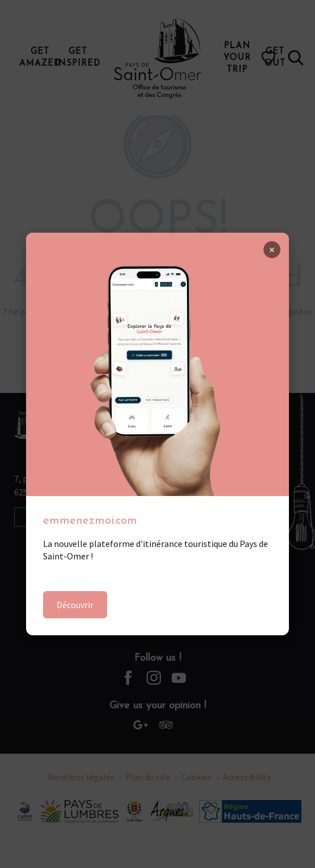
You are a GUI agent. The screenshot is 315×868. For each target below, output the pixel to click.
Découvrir (75, 605)
